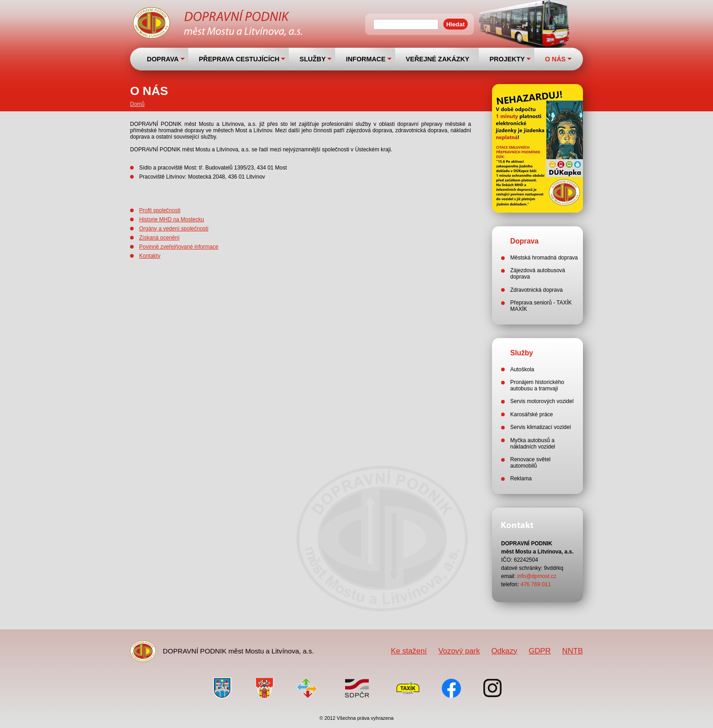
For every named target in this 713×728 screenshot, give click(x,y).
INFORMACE (366, 59)
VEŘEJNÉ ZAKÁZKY (437, 59)
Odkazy (505, 651)
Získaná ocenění (159, 238)
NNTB (572, 651)
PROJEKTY (507, 59)
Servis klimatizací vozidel (540, 427)
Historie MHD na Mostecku (172, 219)
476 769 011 (536, 584)
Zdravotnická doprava (536, 290)
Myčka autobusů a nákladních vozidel (533, 444)
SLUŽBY (313, 59)
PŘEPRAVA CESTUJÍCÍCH (239, 59)
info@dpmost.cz (537, 576)
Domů (137, 104)
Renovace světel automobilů (530, 463)
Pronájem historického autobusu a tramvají (537, 385)
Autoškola (522, 369)
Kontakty (150, 256)
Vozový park (459, 651)
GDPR (540, 651)
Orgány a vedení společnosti (174, 229)
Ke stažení (409, 651)
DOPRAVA (163, 59)
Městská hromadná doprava (544, 258)
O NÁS (555, 59)
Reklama (521, 479)
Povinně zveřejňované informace (179, 247)
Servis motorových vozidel (542, 401)
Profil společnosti (160, 210)
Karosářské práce (532, 414)
